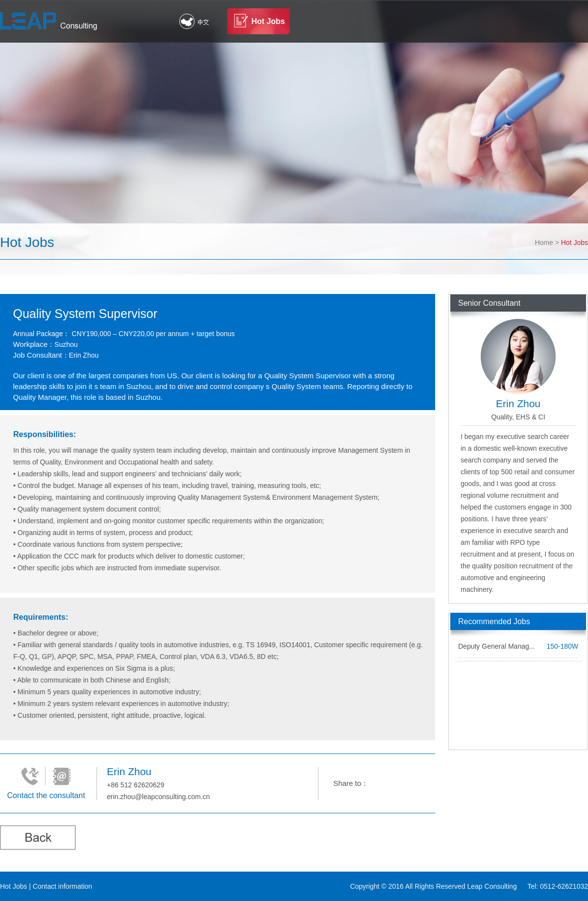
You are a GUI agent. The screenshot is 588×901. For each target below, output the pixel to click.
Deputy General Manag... (496, 646)
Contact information (62, 886)
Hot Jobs (268, 21)
